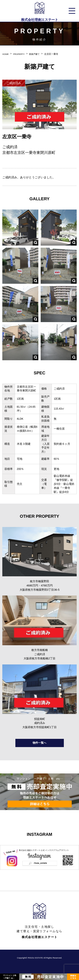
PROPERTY (20, 54)
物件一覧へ (40, 746)
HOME (6, 54)
